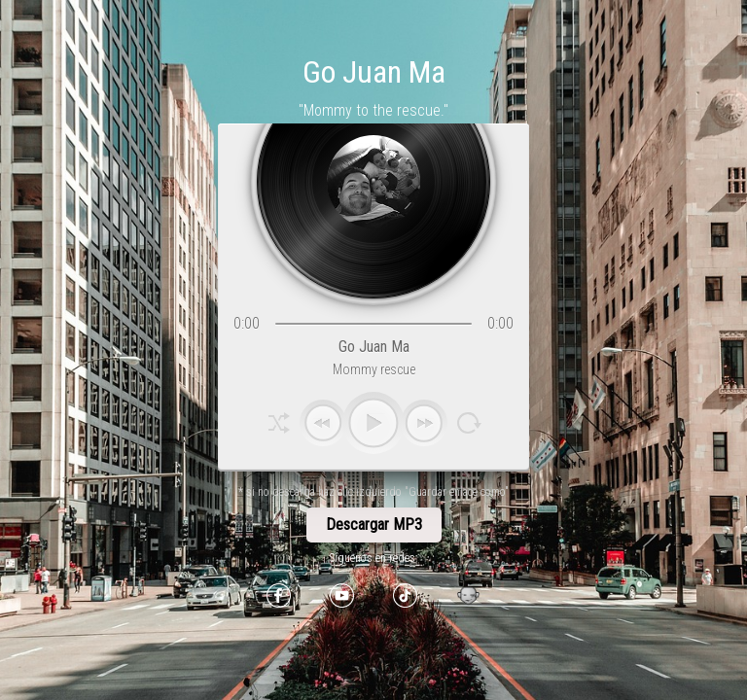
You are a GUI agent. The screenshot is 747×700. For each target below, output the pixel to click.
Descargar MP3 (374, 525)
